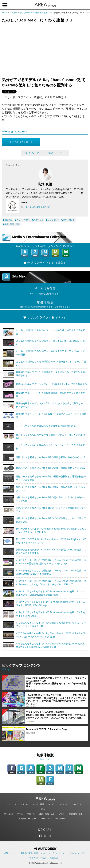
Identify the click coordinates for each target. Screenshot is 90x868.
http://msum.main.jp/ (38, 207)
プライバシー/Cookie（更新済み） (44, 858)
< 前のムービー (33, 153)
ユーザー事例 (38, 804)
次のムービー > (57, 153)
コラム (7, 804)
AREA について (10, 853)
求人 (43, 809)
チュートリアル (21, 804)
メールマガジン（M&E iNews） (54, 819)
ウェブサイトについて (57, 853)
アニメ (62, 814)
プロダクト (77, 804)
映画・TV (31, 814)
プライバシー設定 (77, 853)
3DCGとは (8, 814)
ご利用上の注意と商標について (32, 853)
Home (5, 13)
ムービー (13, 13)
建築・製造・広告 (47, 814)
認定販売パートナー (27, 819)
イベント (64, 804)
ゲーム (20, 814)
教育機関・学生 (76, 814)
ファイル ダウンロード (21, 142)
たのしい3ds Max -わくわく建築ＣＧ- (36, 13)
